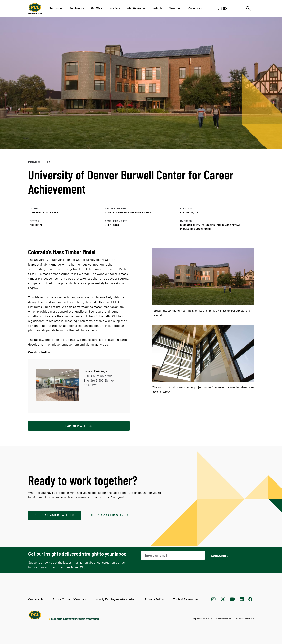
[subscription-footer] (220, 555)
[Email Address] (173, 555)
